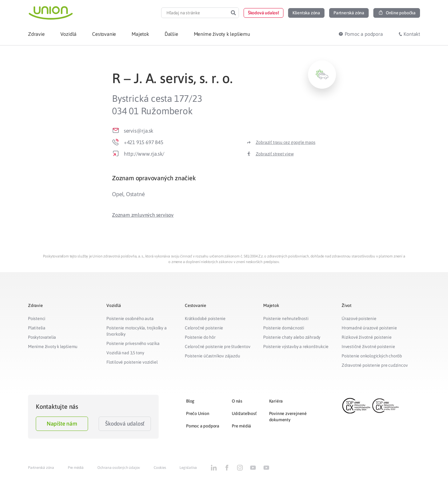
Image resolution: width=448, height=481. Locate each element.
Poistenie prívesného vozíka (133, 343)
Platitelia (37, 328)
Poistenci (37, 318)
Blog (190, 401)
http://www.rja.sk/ (144, 154)
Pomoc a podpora (203, 426)
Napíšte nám (62, 424)
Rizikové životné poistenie (367, 337)
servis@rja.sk (139, 131)
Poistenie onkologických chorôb (372, 356)
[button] (264, 13)
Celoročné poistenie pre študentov (217, 347)
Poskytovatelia (42, 337)
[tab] (224, 178)
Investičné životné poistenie (368, 347)
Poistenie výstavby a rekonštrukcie (296, 347)
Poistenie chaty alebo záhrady (292, 337)
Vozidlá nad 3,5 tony (125, 353)
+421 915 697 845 (144, 142)
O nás (237, 401)
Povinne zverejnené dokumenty (288, 417)
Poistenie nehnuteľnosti (286, 318)
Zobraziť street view (275, 154)
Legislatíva (188, 468)
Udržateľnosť (244, 413)
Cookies (160, 468)
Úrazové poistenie (359, 318)
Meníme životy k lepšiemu (53, 347)
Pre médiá (241, 426)
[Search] (233, 13)
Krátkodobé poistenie (205, 318)
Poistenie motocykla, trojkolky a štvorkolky (137, 331)
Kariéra (276, 401)
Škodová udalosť (125, 424)
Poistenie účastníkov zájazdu (212, 356)
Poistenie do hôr (200, 337)
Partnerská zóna (41, 468)
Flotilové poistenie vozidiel (132, 362)
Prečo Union (198, 413)
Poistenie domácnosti (284, 328)
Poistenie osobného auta (130, 318)
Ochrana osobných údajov (119, 468)
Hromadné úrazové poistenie (369, 328)
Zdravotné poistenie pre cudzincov (375, 365)
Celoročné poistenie (204, 328)
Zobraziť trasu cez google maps (286, 142)
